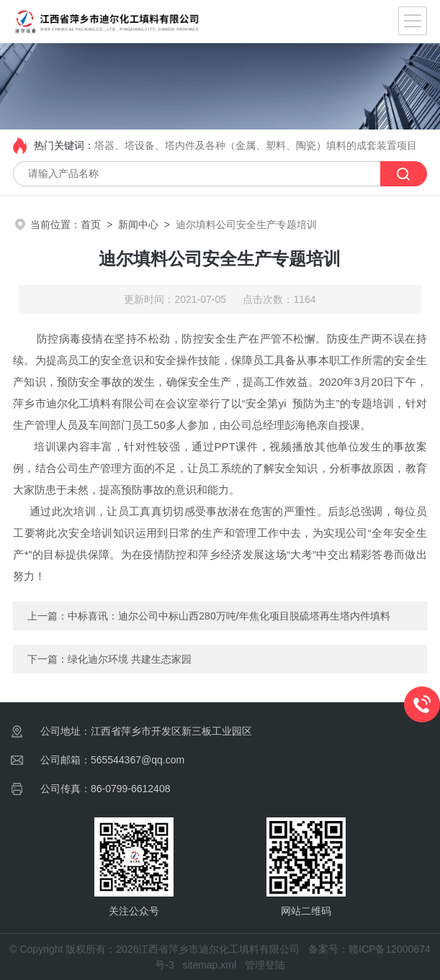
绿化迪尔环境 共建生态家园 (130, 659)
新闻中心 (138, 224)
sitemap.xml (209, 965)
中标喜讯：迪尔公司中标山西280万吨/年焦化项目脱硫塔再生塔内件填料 (229, 616)
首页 (91, 224)
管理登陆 (265, 965)
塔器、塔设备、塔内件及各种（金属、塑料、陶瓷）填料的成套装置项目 (256, 145)
